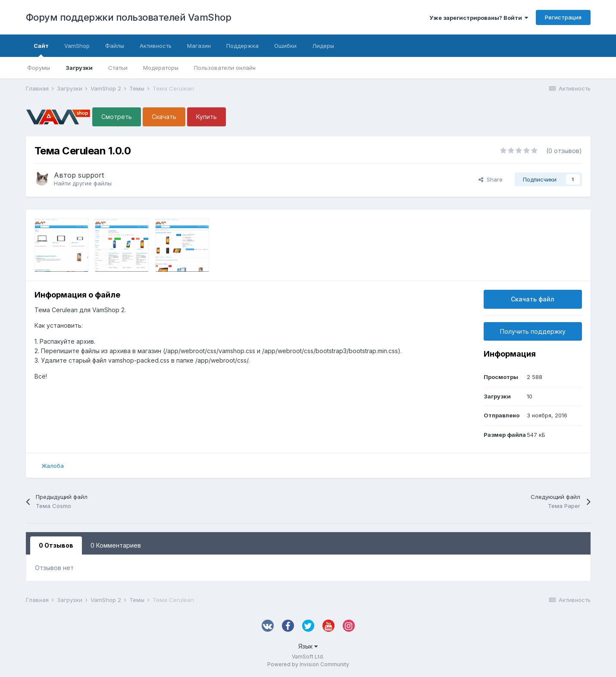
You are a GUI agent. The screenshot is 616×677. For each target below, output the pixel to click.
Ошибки (285, 46)
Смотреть (117, 117)
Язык (308, 646)
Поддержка (242, 46)
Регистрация (563, 17)
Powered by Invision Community (308, 664)
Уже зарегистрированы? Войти (479, 18)
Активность (156, 46)
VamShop (77, 46)
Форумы (39, 68)
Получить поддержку (533, 331)
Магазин (199, 46)
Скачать (164, 117)
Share (491, 179)
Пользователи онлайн (225, 68)
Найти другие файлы (83, 183)
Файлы (115, 46)
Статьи (118, 68)
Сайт (41, 50)
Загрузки (79, 68)
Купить (206, 117)
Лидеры (323, 46)
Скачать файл (533, 299)
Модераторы (161, 68)
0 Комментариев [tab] (116, 545)
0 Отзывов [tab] (56, 545)
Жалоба (53, 466)
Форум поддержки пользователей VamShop (129, 17)
